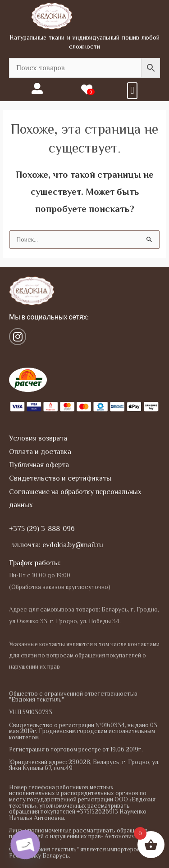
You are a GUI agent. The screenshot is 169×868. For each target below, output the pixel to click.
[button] (132, 91)
